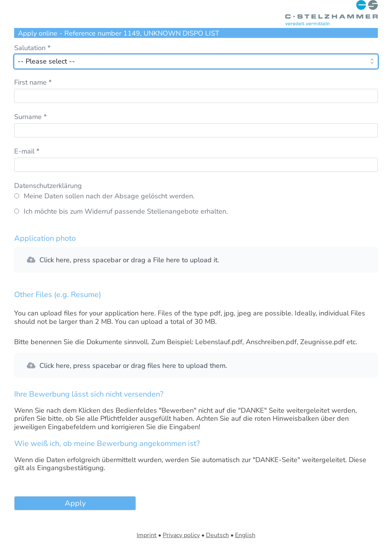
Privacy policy (181, 535)
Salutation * (32, 48)
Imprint (147, 535)
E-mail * (27, 151)
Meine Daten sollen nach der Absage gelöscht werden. (109, 196)
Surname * (30, 117)
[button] (196, 260)
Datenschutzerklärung (48, 186)
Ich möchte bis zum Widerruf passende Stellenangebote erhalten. (126, 212)
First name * (33, 82)
